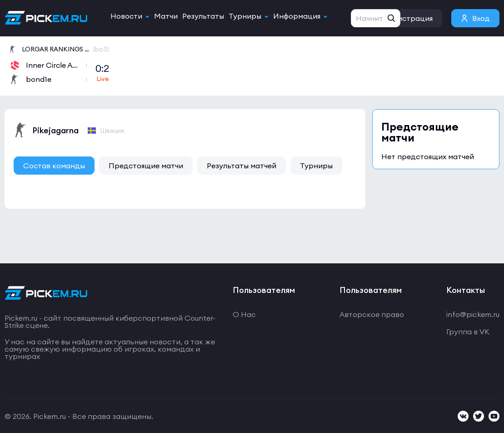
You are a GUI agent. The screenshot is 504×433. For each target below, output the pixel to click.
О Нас (244, 314)
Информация (297, 16)
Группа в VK (468, 332)
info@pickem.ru (473, 314)
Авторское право (372, 314)
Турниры (245, 16)
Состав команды (54, 166)
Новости (126, 16)
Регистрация (409, 18)
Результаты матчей (242, 166)
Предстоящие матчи (146, 166)
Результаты (203, 16)
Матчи (166, 16)
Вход (481, 18)
